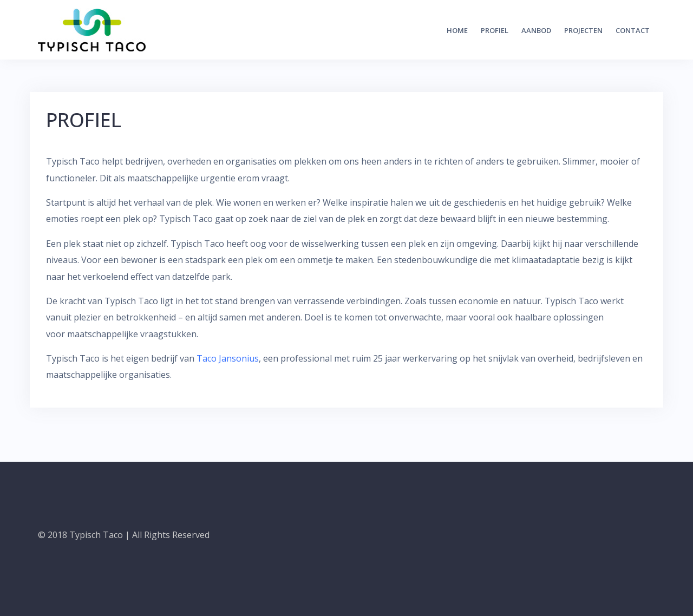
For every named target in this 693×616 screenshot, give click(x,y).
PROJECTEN (583, 30)
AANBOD (536, 30)
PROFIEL (495, 30)
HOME (457, 30)
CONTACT (633, 30)
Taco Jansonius (228, 358)
